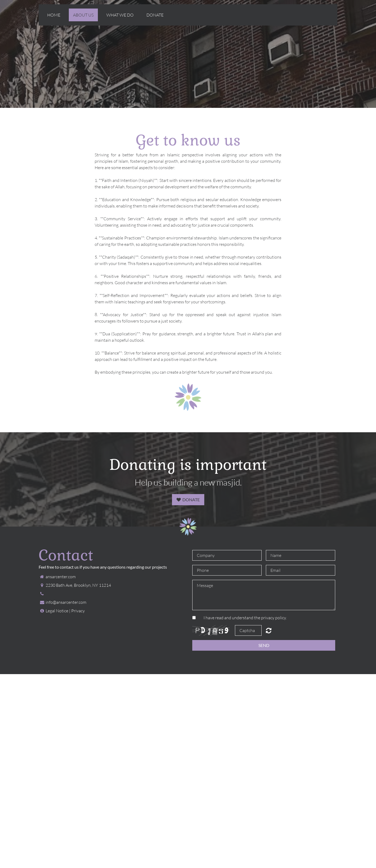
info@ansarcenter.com (66, 602)
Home (54, 15)
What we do (120, 15)
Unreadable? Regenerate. (269, 630)
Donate (155, 15)
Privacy (78, 611)
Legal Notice (57, 611)
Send (264, 645)
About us (83, 15)
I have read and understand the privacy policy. (245, 618)
